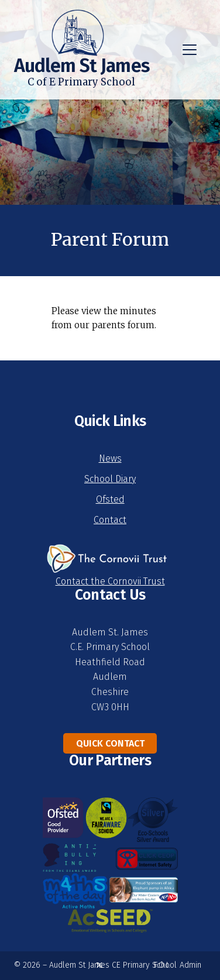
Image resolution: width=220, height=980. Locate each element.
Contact (110, 520)
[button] (190, 50)
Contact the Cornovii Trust (110, 581)
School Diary (110, 479)
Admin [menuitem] (190, 965)
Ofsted (110, 499)
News (110, 458)
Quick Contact (110, 743)
